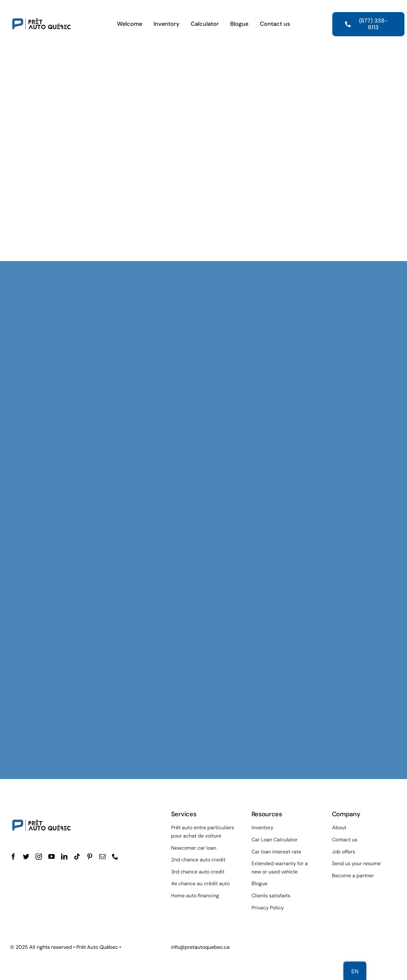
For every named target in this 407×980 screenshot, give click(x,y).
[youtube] (52, 857)
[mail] (102, 857)
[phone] (115, 857)
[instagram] (39, 857)
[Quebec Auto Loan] (41, 9)
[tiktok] (77, 857)
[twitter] (26, 857)
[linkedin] (64, 857)
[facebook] (13, 857)
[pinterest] (90, 857)
